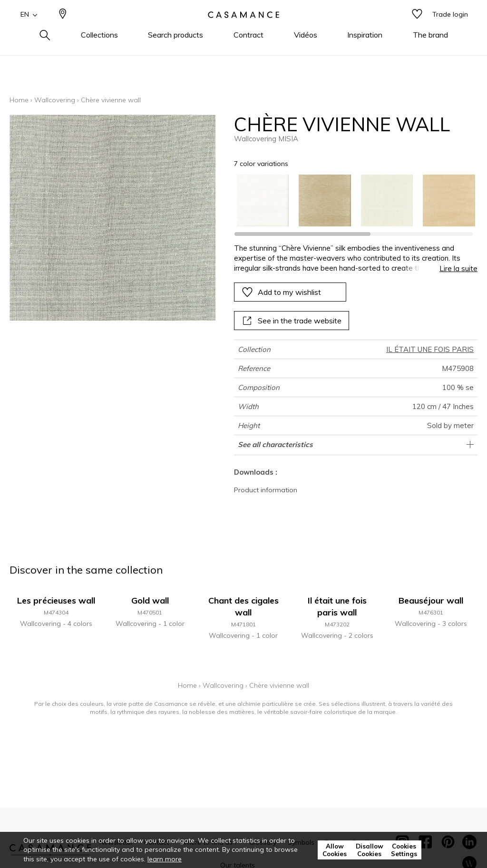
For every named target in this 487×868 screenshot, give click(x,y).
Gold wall (150, 600)
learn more (165, 859)
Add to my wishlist (281, 292)
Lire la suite (458, 268)
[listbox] (351, 201)
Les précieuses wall (56, 600)
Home (19, 100)
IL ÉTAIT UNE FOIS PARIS (430, 349)
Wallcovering (55, 100)
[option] (263, 201)
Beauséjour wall (431, 600)
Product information (266, 490)
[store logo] (243, 30)
